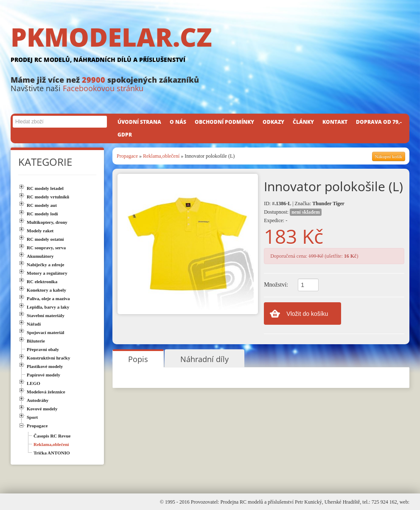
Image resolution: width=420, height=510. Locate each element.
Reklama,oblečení (161, 156)
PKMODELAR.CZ (210, 45)
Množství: (276, 285)
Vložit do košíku (307, 314)
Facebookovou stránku (103, 88)
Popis (138, 359)
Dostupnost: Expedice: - (293, 216)
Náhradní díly (204, 359)
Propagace (127, 156)
